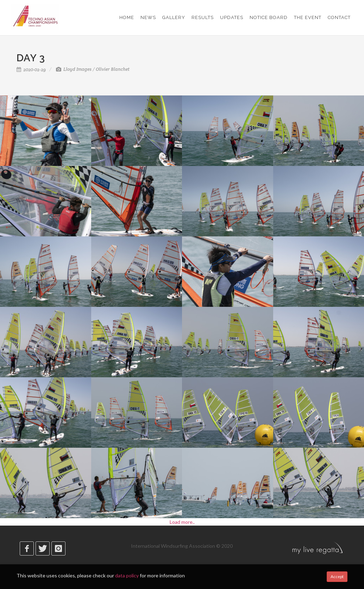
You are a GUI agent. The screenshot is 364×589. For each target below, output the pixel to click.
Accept (337, 576)
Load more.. (182, 522)
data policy (127, 575)
